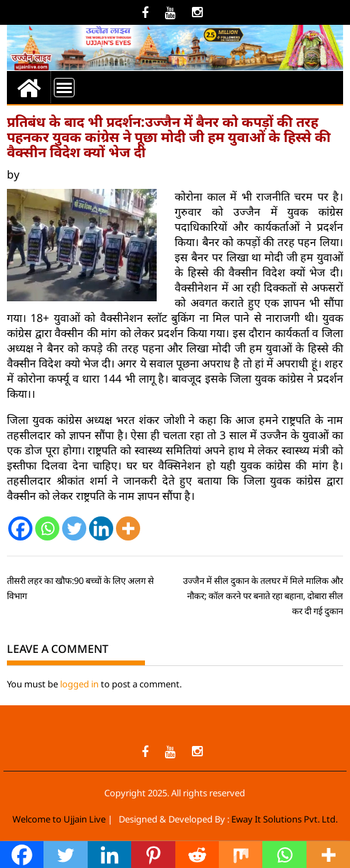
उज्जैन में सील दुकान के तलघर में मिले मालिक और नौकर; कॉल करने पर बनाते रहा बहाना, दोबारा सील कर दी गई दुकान (263, 596)
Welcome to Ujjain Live (59, 819)
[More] (128, 528)
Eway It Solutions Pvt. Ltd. (284, 819)
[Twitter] (74, 528)
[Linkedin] (101, 528)
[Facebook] (20, 528)
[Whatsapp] (47, 528)
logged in (79, 684)
